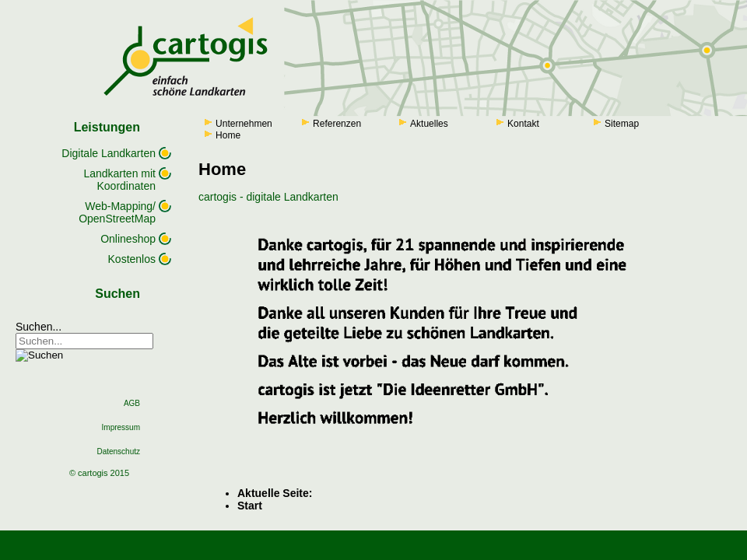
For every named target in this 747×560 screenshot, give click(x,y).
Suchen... (39, 327)
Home (228, 135)
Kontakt (523, 124)
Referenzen (337, 124)
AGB (132, 403)
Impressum (121, 427)
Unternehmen (244, 124)
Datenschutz (118, 451)
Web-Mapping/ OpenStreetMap (117, 212)
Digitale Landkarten (109, 153)
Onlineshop (128, 239)
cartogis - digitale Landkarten (268, 197)
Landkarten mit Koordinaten (119, 180)
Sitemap (622, 124)
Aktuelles (429, 124)
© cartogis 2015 (99, 473)
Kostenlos (132, 259)
